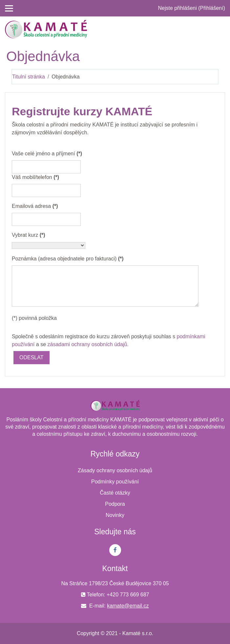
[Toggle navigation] (221, 29)
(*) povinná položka (34, 318)
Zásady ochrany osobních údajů (115, 470)
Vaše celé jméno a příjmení (47, 154)
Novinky (115, 515)
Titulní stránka (29, 77)
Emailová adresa (35, 206)
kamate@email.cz (128, 606)
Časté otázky (115, 493)
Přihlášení (212, 8)
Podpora (115, 504)
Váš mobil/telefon (35, 177)
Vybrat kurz (29, 235)
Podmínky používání (115, 482)
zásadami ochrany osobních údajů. (88, 344)
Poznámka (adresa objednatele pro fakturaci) (68, 259)
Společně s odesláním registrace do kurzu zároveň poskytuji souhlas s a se (109, 340)
